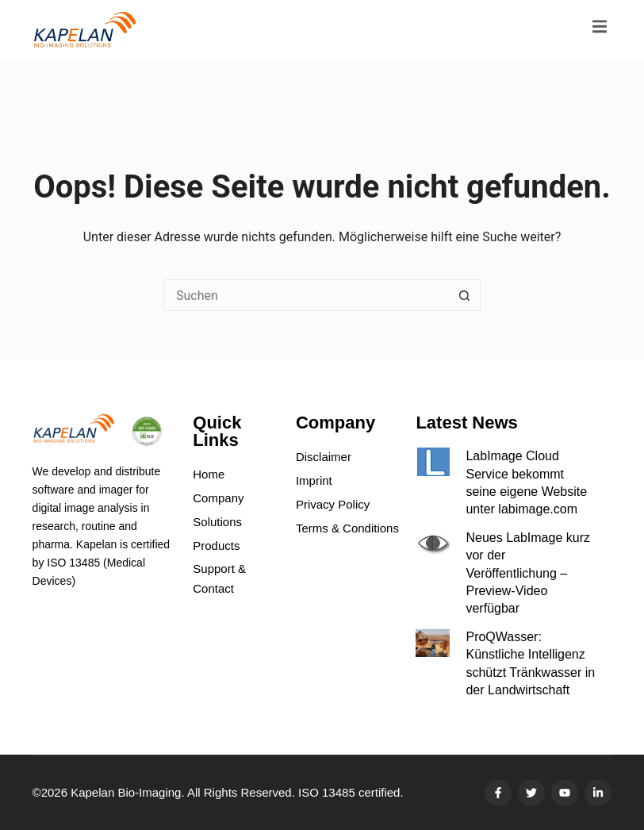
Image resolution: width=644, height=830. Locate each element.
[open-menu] (600, 30)
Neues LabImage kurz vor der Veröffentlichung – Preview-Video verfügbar (528, 573)
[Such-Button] (465, 295)
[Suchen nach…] (306, 295)
